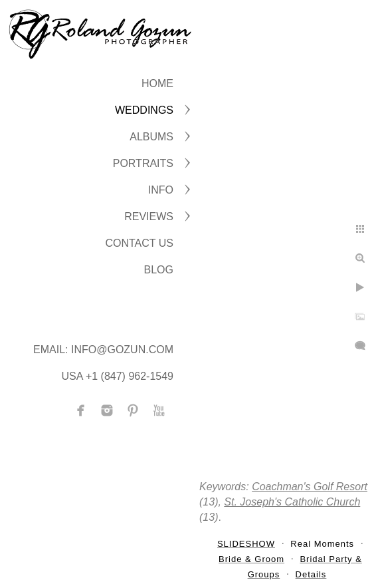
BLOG (159, 270)
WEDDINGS (144, 110)
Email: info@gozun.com (103, 350)
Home (157, 83)
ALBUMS (151, 137)
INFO (161, 190)
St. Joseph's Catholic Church (292, 502)
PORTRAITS (143, 163)
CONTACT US (139, 243)
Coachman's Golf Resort (310, 487)
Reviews (149, 217)
